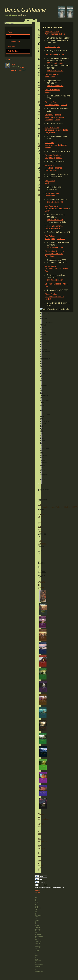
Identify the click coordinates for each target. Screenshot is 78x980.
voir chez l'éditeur (41, 529)
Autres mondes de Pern (55, 34)
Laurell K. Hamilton (53, 115)
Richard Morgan (52, 193)
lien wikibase (42, 847)
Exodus (48, 92)
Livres (10, 37)
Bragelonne (50, 132)
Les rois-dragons (52, 105)
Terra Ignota (50, 239)
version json (41, 832)
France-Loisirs (51, 170)
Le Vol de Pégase (53, 47)
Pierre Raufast (51, 294)
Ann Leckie (50, 181)
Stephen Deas (51, 102)
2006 (40, 522)
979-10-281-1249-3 (55, 202)
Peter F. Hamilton (52, 90)
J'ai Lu (64, 105)
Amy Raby (49, 165)
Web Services (13, 51)
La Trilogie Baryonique (55, 296)
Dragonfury (50, 158)
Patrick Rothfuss (52, 127)
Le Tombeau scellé (53, 284)
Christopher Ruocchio (54, 251)
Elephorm (38, 961)
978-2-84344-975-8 (55, 247)
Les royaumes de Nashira (56, 145)
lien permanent (42, 840)
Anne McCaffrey (52, 31)
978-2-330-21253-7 (55, 280)
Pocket (62, 54)
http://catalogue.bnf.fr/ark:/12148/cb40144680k (58, 507)
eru (39, 505)
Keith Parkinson (42, 542)
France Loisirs (41, 516)
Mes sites (11, 46)
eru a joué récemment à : (15, 70)
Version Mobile (38, 891)
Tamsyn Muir (51, 266)
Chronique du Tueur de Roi (57, 130)
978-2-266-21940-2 (55, 63)
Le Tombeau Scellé (53, 269)
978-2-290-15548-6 (55, 220)
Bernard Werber (52, 74)
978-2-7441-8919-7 (40, 865)
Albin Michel (50, 77)
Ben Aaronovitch (52, 206)
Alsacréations (39, 964)
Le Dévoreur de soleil (54, 254)
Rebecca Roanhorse (54, 226)
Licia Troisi (50, 143)
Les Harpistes (51, 54)
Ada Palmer (50, 236)
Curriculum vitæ (14, 41)
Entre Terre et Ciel (53, 228)
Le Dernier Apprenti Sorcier (57, 208)
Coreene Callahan (53, 155)
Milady (57, 120)
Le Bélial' (61, 239)
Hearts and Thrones (54, 168)
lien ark (39, 854)
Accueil (11, 32)
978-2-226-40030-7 (55, 86)
